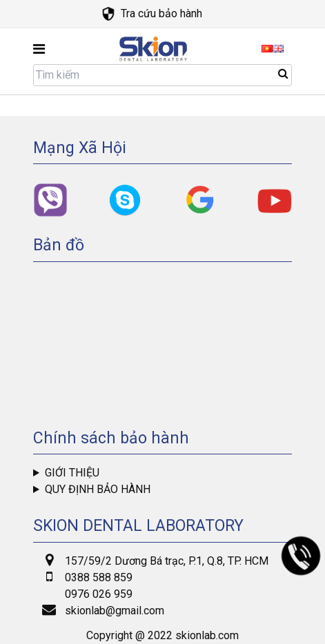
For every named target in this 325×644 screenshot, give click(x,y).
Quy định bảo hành (98, 489)
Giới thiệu (72, 473)
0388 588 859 (99, 577)
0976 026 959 (99, 594)
